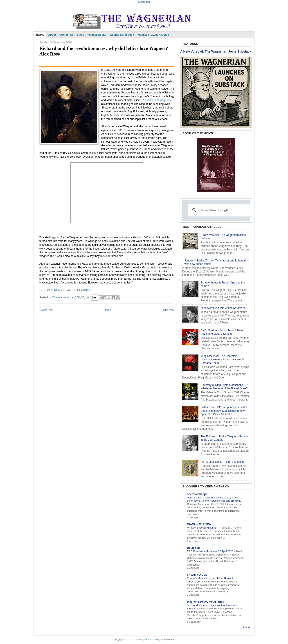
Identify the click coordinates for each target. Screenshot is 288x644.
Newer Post (46, 310)
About (52, 35)
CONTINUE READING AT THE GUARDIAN (65, 290)
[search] (219, 210)
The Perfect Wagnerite (158, 100)
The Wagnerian (143, 640)
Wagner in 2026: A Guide (153, 35)
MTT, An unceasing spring (202, 528)
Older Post (168, 310)
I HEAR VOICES (197, 575)
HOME (40, 35)
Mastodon (144, 2)
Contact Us (66, 35)
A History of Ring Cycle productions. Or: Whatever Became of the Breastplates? (224, 387)
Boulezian (193, 548)
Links (80, 35)
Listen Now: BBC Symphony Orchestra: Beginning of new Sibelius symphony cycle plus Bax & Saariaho (224, 411)
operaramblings (197, 494)
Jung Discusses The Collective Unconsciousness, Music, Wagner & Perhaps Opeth (222, 360)
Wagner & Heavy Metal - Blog (206, 602)
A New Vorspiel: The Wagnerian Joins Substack (216, 51)
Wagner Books (97, 35)
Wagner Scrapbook (122, 35)
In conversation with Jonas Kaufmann (223, 308)
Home (108, 310)
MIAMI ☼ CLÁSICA (199, 524)
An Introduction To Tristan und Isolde (223, 462)
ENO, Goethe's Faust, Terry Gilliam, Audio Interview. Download (222, 332)
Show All (246, 627)
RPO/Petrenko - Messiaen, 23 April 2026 (210, 551)
